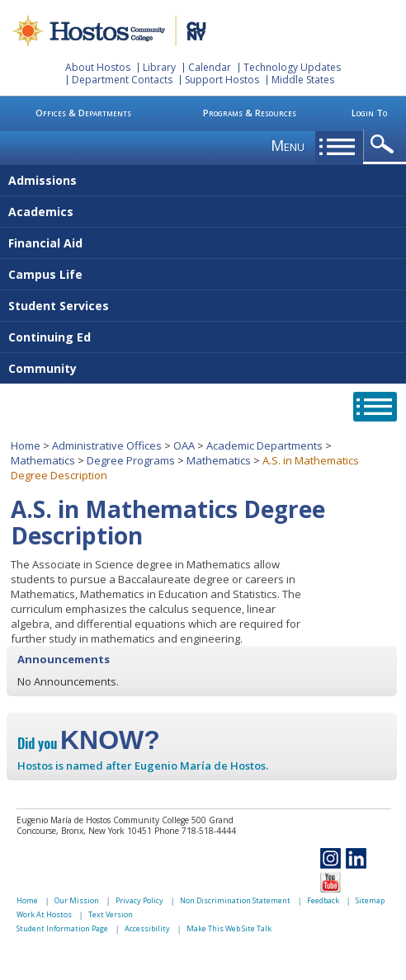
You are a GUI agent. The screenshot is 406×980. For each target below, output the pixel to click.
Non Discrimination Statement (235, 900)
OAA (184, 445)
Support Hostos (222, 80)
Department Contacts (122, 80)
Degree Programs (131, 460)
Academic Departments (264, 445)
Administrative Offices (107, 445)
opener (385, 145)
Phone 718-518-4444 (195, 831)
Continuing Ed (50, 337)
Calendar (210, 67)
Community (42, 368)
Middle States (303, 80)
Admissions (42, 180)
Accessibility (147, 928)
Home (26, 445)
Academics (41, 212)
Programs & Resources (250, 113)
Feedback (323, 900)
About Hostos (98, 67)
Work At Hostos (44, 914)
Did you (89, 743)
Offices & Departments (83, 113)
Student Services (59, 306)
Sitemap (370, 900)
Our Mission (77, 900)
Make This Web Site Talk (229, 928)
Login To (369, 113)
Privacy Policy (139, 900)
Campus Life (45, 274)
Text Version (111, 914)
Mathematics (43, 460)
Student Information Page (62, 928)
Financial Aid (45, 243)
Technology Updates (292, 67)
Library (159, 67)
